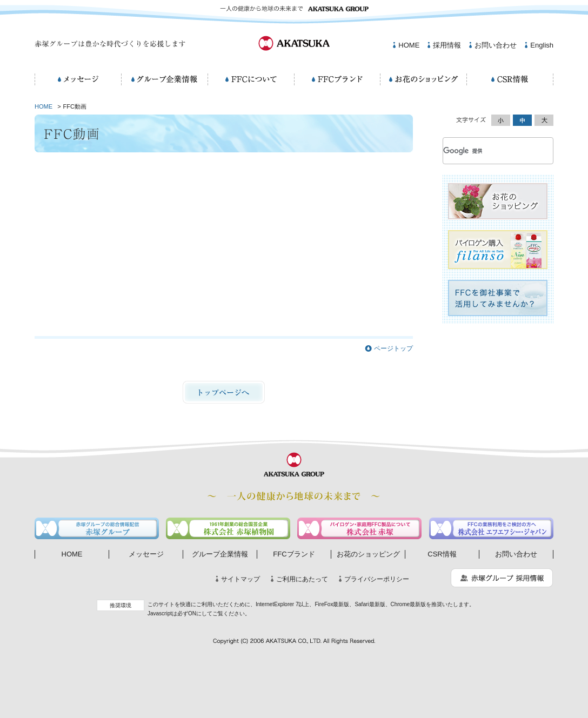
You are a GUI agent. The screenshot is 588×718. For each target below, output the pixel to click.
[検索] (485, 151)
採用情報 (447, 45)
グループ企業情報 (220, 554)
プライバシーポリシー (377, 579)
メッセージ (146, 554)
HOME (409, 45)
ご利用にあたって (302, 579)
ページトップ (393, 348)
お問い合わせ (496, 45)
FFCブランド (294, 554)
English (542, 45)
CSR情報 (442, 554)
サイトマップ (240, 579)
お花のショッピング (368, 554)
